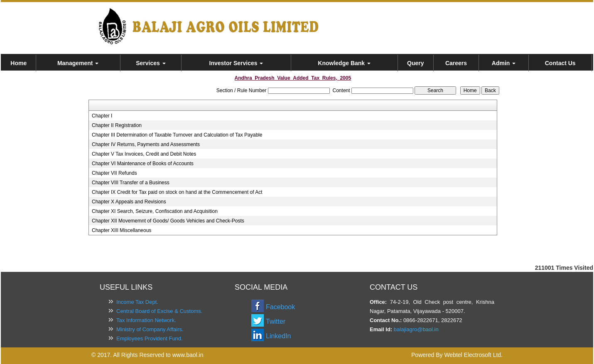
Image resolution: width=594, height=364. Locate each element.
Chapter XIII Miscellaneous (121, 230)
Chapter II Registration (117, 125)
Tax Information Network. (146, 320)
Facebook (280, 307)
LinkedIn (279, 336)
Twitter (276, 321)
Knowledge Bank (344, 63)
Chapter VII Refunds (114, 173)
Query (415, 63)
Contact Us (560, 63)
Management (78, 63)
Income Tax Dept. (137, 302)
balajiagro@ (408, 329)
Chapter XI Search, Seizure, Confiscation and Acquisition (155, 211)
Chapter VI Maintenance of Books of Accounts (143, 164)
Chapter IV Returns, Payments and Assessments (146, 144)
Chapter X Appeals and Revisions (129, 202)
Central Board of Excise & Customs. (159, 311)
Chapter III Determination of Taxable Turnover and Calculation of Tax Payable (177, 135)
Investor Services (236, 63)
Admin (504, 63)
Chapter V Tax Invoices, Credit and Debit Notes (144, 154)
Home (18, 63)
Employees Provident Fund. (150, 338)
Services (151, 63)
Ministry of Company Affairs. (150, 329)
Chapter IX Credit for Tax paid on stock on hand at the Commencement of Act (177, 192)
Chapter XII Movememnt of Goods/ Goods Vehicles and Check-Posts (168, 221)
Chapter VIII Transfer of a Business (131, 183)
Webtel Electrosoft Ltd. (473, 355)
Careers (456, 63)
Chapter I (102, 116)
